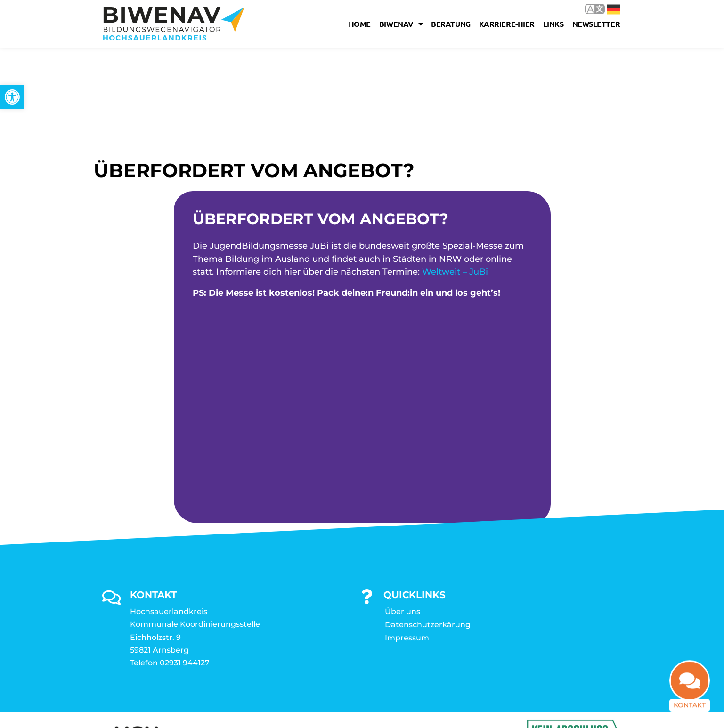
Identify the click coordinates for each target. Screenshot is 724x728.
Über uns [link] (403, 504)
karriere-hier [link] (507, 24)
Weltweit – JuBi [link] (455, 164)
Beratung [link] (451, 24)
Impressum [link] (407, 530)
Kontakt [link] (690, 711)
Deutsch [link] (614, 9)
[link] (12, 97)
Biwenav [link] (401, 24)
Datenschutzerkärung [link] (428, 517)
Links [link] (553, 24)
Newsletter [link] (596, 24)
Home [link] (360, 24)
